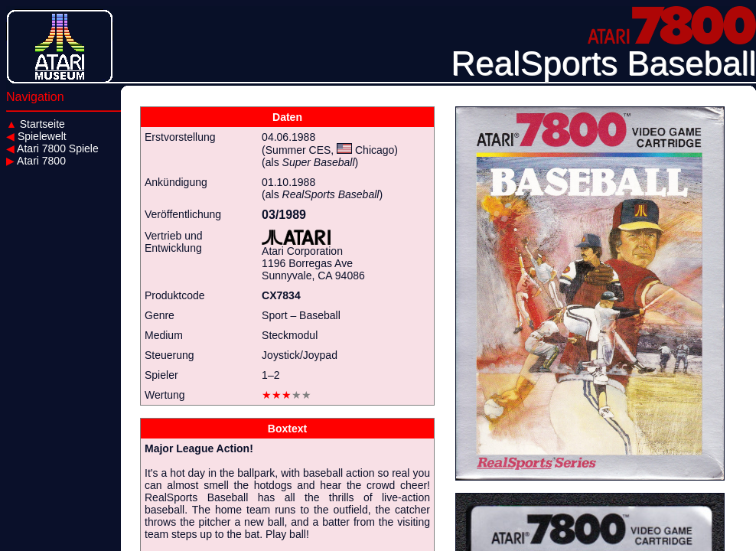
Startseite (36, 124)
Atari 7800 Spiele (52, 148)
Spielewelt (36, 136)
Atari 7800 (36, 161)
